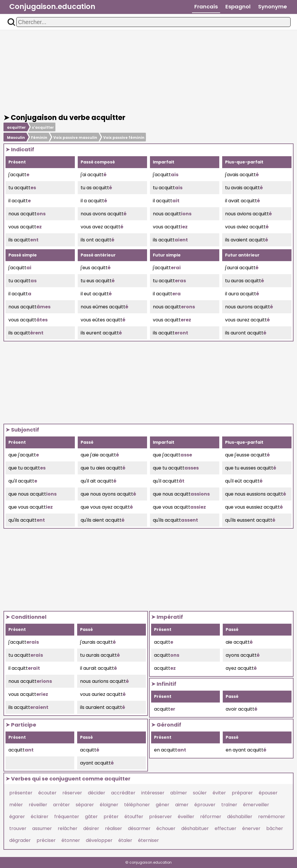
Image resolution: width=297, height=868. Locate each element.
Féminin (39, 138)
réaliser (114, 828)
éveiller (186, 817)
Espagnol (238, 7)
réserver (72, 793)
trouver (18, 828)
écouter (47, 793)
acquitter (16, 127)
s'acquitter (43, 127)
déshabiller (240, 817)
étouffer (134, 817)
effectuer (226, 828)
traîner (229, 805)
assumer (42, 828)
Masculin (16, 138)
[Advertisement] (148, 72)
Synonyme (272, 7)
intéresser (153, 793)
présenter (21, 793)
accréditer (123, 793)
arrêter (61, 805)
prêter (111, 817)
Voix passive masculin (75, 138)
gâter (91, 817)
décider (97, 793)
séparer (85, 805)
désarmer (139, 828)
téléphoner (137, 805)
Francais (206, 7)
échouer (166, 828)
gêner (163, 805)
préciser (46, 840)
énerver (251, 828)
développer (99, 840)
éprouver (205, 805)
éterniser (148, 840)
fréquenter (67, 817)
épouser (268, 793)
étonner (71, 840)
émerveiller (256, 805)
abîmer (179, 793)
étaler (125, 840)
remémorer (272, 817)
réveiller (38, 805)
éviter (219, 793)
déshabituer (195, 828)
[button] (11, 22)
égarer (17, 817)
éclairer (40, 817)
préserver (161, 817)
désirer (91, 828)
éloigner (109, 805)
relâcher (68, 828)
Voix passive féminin (124, 138)
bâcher (275, 828)
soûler (200, 793)
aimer (182, 805)
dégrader (20, 840)
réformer (211, 817)
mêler (16, 805)
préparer (242, 793)
